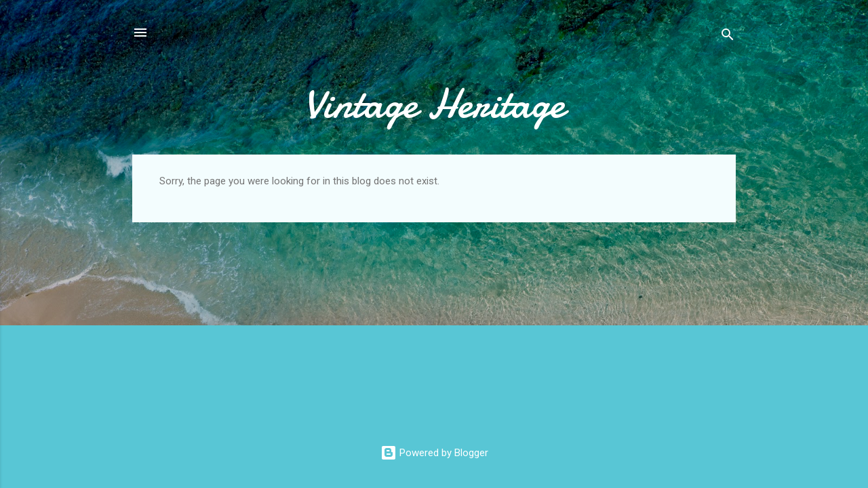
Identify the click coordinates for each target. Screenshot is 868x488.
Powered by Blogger (434, 453)
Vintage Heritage (434, 104)
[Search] (728, 37)
